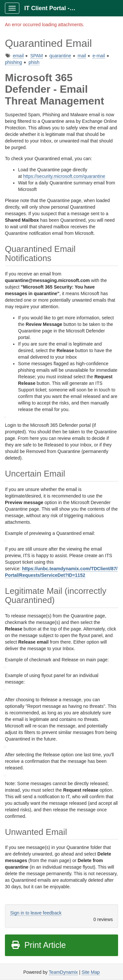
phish (34, 62)
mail (82, 56)
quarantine (60, 56)
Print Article (38, 945)
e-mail (99, 56)
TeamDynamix (63, 972)
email (18, 56)
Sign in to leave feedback (36, 913)
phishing (13, 62)
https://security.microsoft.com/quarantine (64, 176)
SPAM (37, 56)
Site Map (91, 972)
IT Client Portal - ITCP (53, 8)
